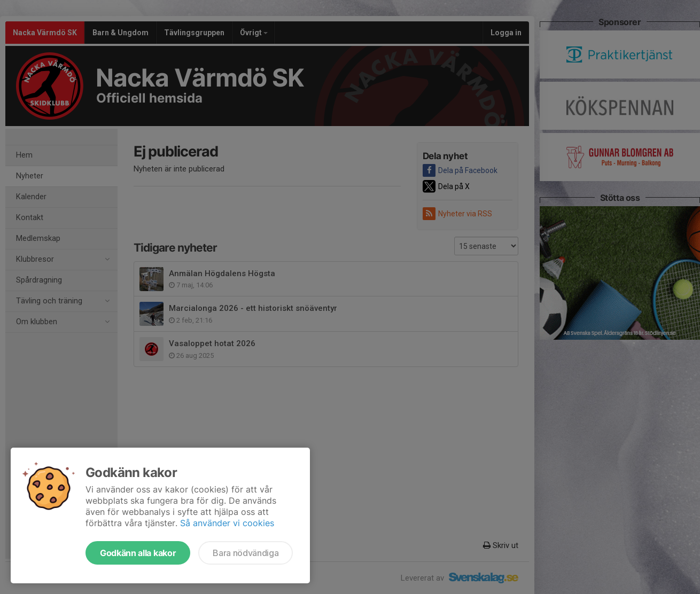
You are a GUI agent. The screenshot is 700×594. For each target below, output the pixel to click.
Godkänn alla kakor (138, 553)
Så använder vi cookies (227, 523)
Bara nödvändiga (246, 553)
